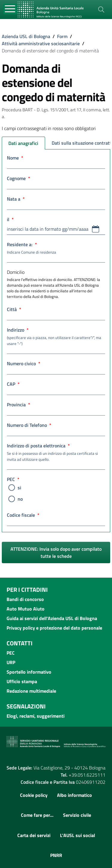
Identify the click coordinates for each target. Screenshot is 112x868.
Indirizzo (56, 336)
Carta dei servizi (34, 835)
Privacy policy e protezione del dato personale (54, 628)
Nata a (16, 199)
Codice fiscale (23, 515)
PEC (13, 479)
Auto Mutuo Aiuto (26, 609)
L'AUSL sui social (78, 835)
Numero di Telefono (29, 425)
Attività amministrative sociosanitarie (41, 43)
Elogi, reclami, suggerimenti (36, 716)
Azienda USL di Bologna (26, 36)
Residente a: (56, 248)
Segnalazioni (26, 706)
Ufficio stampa (22, 681)
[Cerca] (101, 10)
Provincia (19, 405)
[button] (96, 229)
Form (62, 36)
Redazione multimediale (31, 691)
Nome (15, 158)
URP (11, 662)
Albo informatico (75, 795)
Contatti (20, 643)
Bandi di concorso (25, 599)
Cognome (19, 178)
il (10, 219)
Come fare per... (37, 815)
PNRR (56, 855)
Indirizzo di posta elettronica (56, 452)
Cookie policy (34, 795)
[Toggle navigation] (10, 9)
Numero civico (24, 363)
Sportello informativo (29, 672)
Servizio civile (77, 815)
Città (14, 309)
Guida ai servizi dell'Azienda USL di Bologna (52, 618)
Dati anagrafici (23, 143)
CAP (13, 384)
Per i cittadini (27, 590)
